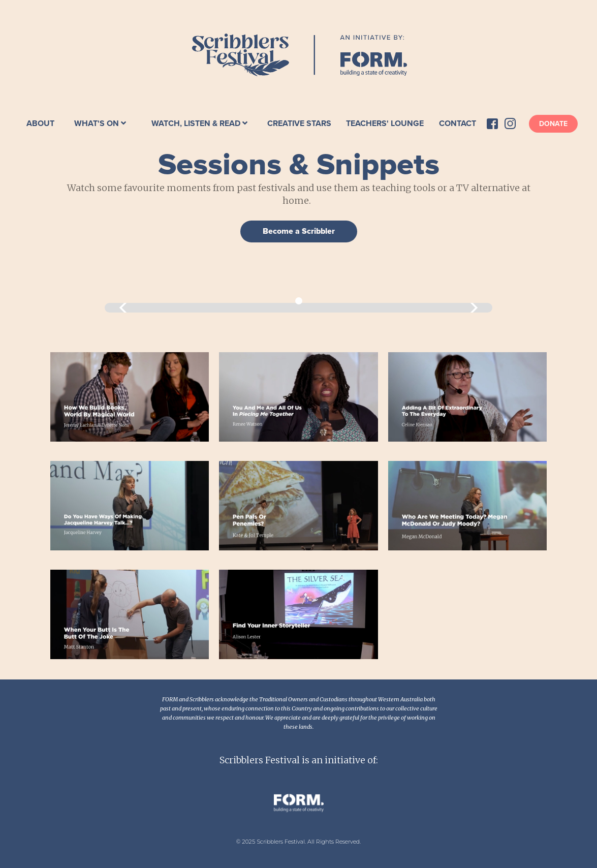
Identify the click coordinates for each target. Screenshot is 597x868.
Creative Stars (299, 123)
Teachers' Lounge (385, 123)
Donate (553, 124)
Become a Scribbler (299, 231)
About (40, 123)
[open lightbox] (130, 397)
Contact (458, 123)
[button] (100, 123)
